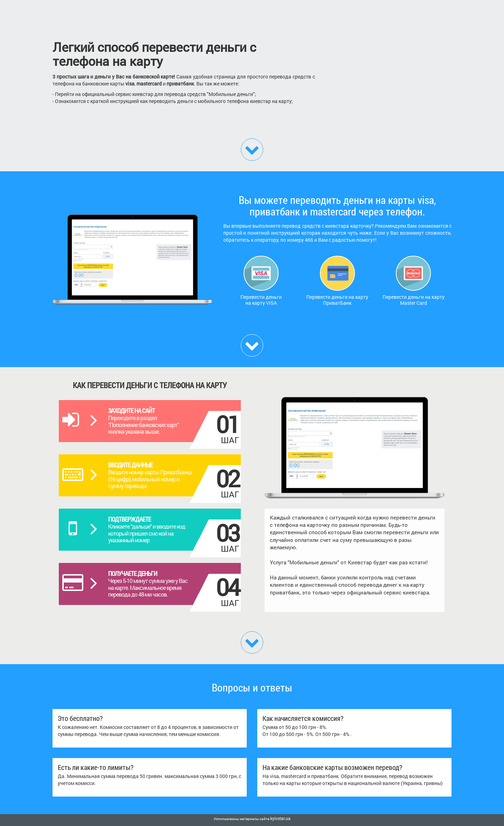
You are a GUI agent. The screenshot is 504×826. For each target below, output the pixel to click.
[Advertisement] (388, 79)
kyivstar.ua (280, 818)
